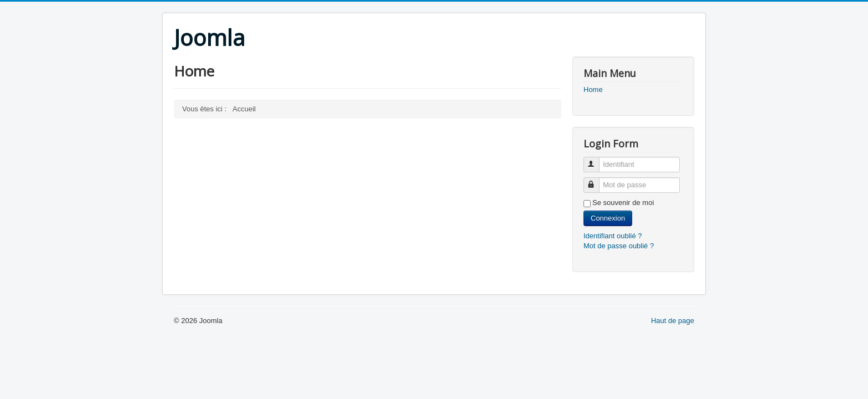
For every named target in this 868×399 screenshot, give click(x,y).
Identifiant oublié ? (613, 236)
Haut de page (673, 321)
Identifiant (596, 160)
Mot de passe (596, 180)
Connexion (608, 218)
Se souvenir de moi (623, 203)
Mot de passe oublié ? (619, 246)
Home (593, 89)
